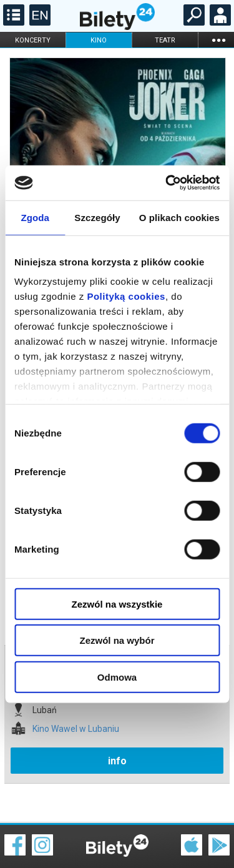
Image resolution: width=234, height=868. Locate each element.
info (117, 717)
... (218, 40)
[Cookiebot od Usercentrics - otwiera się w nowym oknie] (167, 183)
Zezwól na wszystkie (117, 604)
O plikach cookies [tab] (179, 217)
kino (99, 40)
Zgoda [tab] (35, 217)
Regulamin (25, 835)
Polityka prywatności (204, 843)
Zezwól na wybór (117, 640)
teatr (165, 40)
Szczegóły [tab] (97, 217)
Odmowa (117, 677)
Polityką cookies (126, 296)
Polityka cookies (117, 843)
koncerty (33, 40)
